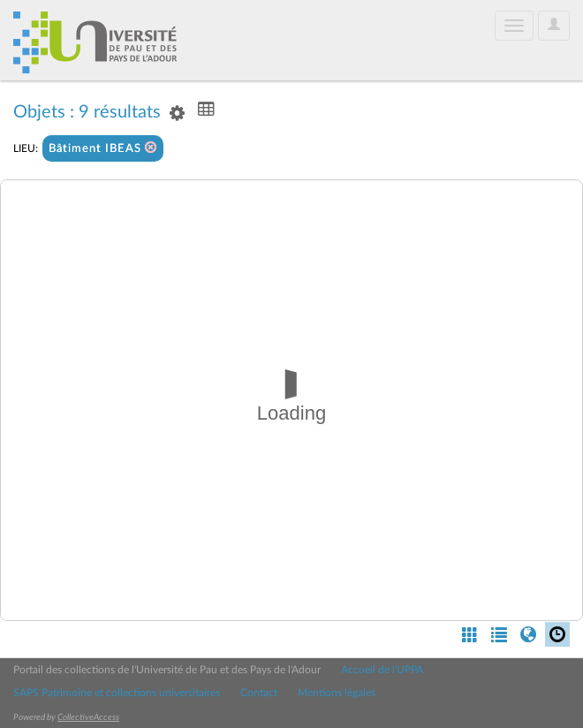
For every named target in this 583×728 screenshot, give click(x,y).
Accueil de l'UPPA (382, 670)
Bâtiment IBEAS (103, 148)
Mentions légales (337, 693)
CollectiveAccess (88, 717)
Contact (259, 693)
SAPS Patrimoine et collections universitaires (117, 693)
